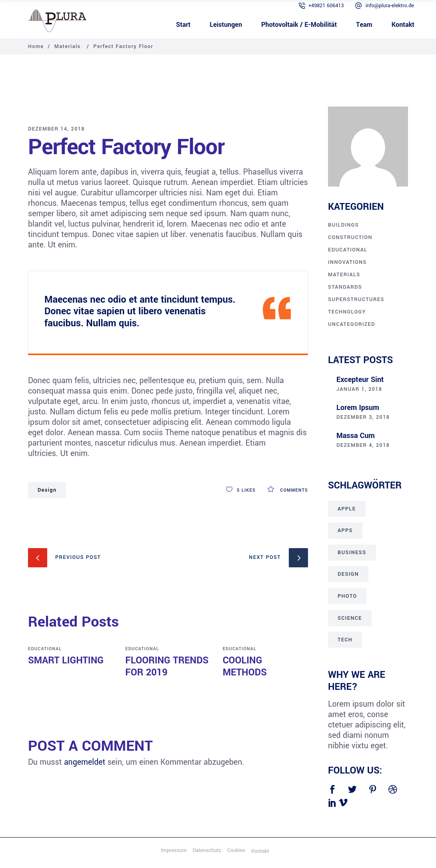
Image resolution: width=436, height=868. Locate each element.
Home (36, 46)
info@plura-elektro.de (390, 6)
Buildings (343, 225)
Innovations (347, 262)
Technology (347, 312)
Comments (288, 490)
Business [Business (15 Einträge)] (352, 553)
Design (47, 490)
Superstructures (356, 299)
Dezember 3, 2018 (363, 417)
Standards (345, 287)
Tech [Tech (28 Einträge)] (345, 640)
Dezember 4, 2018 (363, 445)
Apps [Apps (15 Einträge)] (345, 530)
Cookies (236, 850)
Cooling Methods (245, 666)
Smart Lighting (66, 660)
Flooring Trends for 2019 (167, 666)
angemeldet (85, 762)
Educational (45, 649)
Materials (68, 46)
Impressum (174, 850)
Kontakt (260, 851)
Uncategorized (352, 324)
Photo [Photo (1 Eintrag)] (347, 596)
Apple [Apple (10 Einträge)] (347, 509)
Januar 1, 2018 (359, 389)
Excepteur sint (360, 380)
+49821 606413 (326, 6)
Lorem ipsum (358, 408)
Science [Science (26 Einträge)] (350, 618)
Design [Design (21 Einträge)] (348, 574)
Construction (350, 237)
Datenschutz (207, 850)
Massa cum (356, 436)
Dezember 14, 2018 (56, 129)
